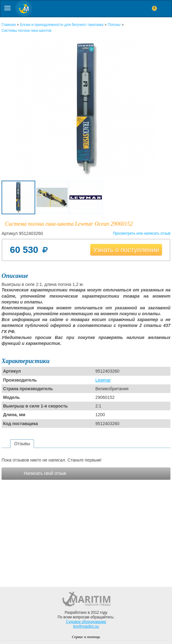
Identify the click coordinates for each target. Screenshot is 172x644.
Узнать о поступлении (126, 250)
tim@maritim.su (86, 626)
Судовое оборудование (86, 622)
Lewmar (103, 380)
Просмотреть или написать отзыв (142, 233)
